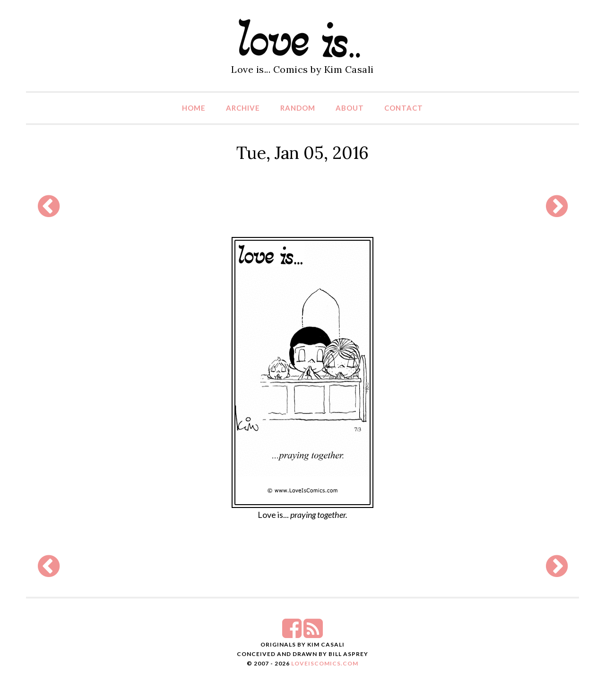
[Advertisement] (302, 206)
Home (194, 108)
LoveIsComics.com (325, 663)
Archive (243, 108)
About (350, 108)
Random (298, 108)
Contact (404, 108)
